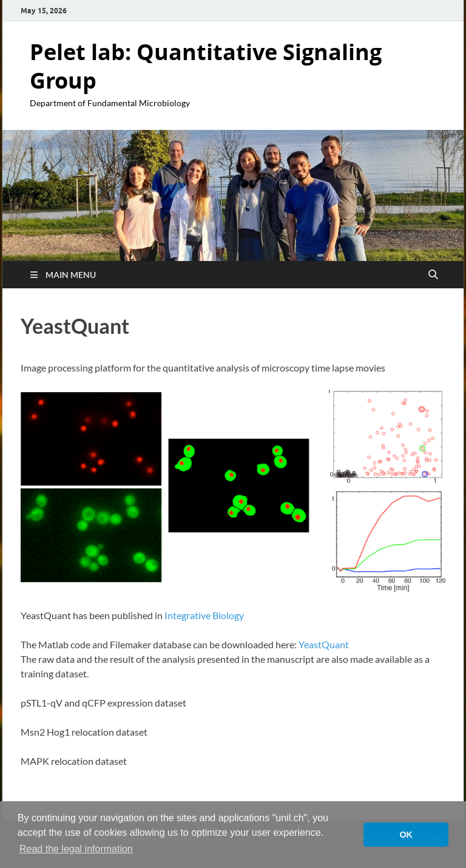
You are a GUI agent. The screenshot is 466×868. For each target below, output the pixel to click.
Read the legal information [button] (76, 849)
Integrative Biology (204, 615)
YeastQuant (324, 644)
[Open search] (433, 275)
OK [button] (406, 835)
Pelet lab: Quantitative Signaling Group (206, 66)
